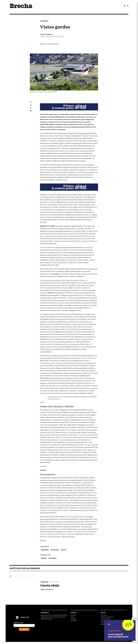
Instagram (73, 619)
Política (63, 550)
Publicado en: (45, 546)
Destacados (44, 21)
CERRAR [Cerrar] (134, 619)
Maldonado (52, 558)
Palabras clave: (45, 555)
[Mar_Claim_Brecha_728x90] (69, 107)
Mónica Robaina (47, 34)
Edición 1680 (55, 550)
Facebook (73, 615)
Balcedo (44, 558)
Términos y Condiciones (107, 617)
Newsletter (74, 621)
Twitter (73, 617)
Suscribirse (104, 615)
